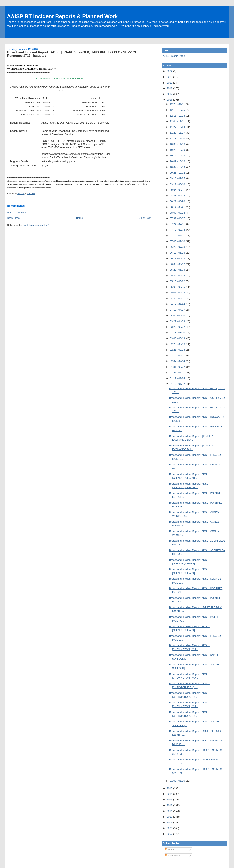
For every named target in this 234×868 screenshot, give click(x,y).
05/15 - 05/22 (178, 281)
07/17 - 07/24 (178, 230)
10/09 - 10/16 (178, 161)
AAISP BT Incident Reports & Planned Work (62, 16)
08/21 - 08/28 (178, 201)
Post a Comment (17, 213)
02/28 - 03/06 (178, 344)
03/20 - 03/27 (178, 327)
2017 (170, 94)
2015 (170, 788)
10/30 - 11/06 (178, 144)
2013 (170, 800)
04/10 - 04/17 (178, 310)
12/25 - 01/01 (178, 104)
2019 (170, 83)
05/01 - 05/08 (178, 293)
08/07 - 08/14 (178, 213)
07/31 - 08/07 (178, 218)
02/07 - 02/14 (178, 361)
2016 (170, 100)
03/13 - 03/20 (178, 333)
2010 (170, 817)
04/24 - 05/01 (178, 298)
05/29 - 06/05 (178, 270)
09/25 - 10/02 (178, 173)
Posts (170, 850)
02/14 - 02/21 (178, 355)
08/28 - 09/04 (178, 196)
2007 (170, 834)
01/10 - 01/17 (178, 384)
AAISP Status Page (174, 56)
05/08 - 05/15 (178, 287)
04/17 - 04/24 (178, 304)
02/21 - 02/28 (178, 350)
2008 (170, 828)
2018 (170, 88)
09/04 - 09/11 (178, 190)
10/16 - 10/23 (178, 156)
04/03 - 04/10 (178, 315)
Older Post (144, 218)
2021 (170, 77)
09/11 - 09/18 (178, 184)
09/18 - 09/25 (178, 178)
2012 (170, 805)
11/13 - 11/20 (178, 139)
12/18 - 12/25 (178, 110)
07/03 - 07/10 (178, 241)
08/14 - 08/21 (178, 207)
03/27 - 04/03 (178, 321)
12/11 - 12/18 (178, 116)
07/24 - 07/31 (178, 224)
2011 (170, 811)
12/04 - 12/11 (178, 121)
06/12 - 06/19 (178, 258)
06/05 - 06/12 (178, 264)
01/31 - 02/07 (178, 367)
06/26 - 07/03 (178, 247)
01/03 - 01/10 (178, 781)
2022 (170, 71)
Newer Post (14, 218)
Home (80, 218)
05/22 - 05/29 (178, 276)
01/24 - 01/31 (178, 373)
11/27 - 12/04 (178, 127)
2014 (170, 794)
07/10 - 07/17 (178, 236)
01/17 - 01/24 (178, 378)
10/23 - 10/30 (178, 150)
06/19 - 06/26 (178, 253)
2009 (170, 822)
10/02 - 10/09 (178, 167)
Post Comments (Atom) (36, 225)
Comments (173, 856)
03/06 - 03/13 (178, 338)
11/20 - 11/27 (178, 133)
